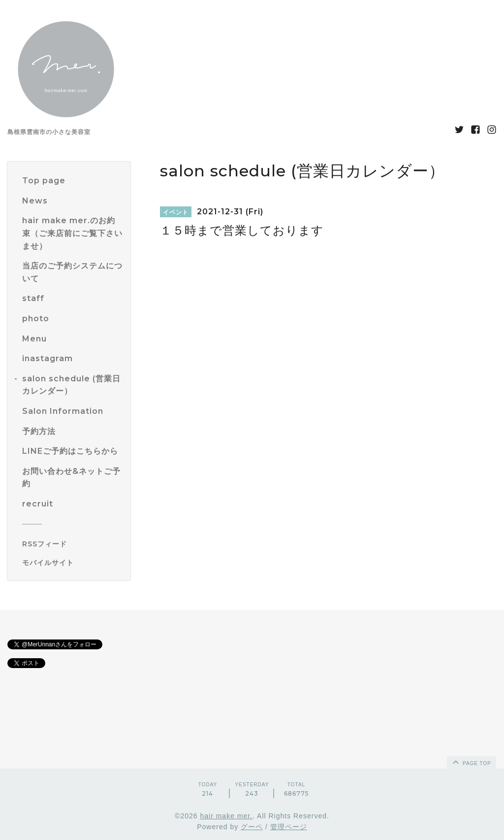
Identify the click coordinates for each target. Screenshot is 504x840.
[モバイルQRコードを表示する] (73, 563)
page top (471, 762)
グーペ (252, 827)
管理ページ (289, 827)
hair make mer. (226, 816)
